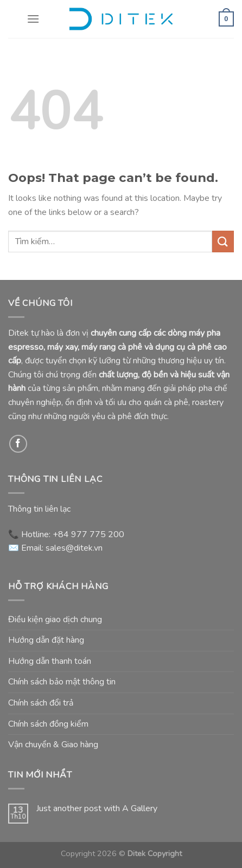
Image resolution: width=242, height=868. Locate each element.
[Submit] (223, 241)
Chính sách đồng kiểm (48, 724)
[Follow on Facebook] (18, 444)
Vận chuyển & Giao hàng (53, 745)
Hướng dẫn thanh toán (50, 661)
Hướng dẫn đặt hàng (46, 640)
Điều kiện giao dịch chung (55, 619)
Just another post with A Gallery (97, 809)
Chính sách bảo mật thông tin (62, 682)
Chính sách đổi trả (41, 703)
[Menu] (33, 19)
